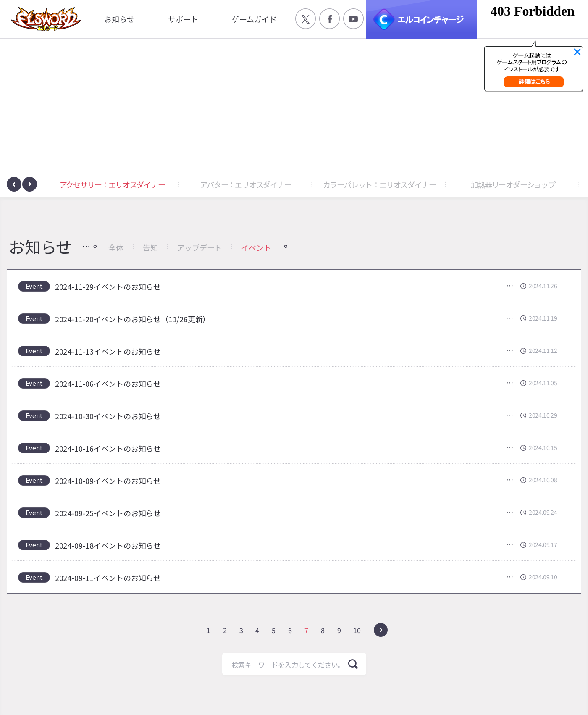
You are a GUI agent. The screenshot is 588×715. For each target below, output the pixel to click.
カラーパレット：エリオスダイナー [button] (379, 184)
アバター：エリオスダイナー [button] (245, 184)
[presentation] (14, 184)
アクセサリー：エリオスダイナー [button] (112, 184)
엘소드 (44, 19)
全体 (116, 247)
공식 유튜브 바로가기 (353, 19)
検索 (353, 664)
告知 (150, 247)
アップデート (199, 247)
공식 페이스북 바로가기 (329, 19)
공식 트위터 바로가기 (306, 19)
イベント (256, 247)
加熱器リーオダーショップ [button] (513, 184)
